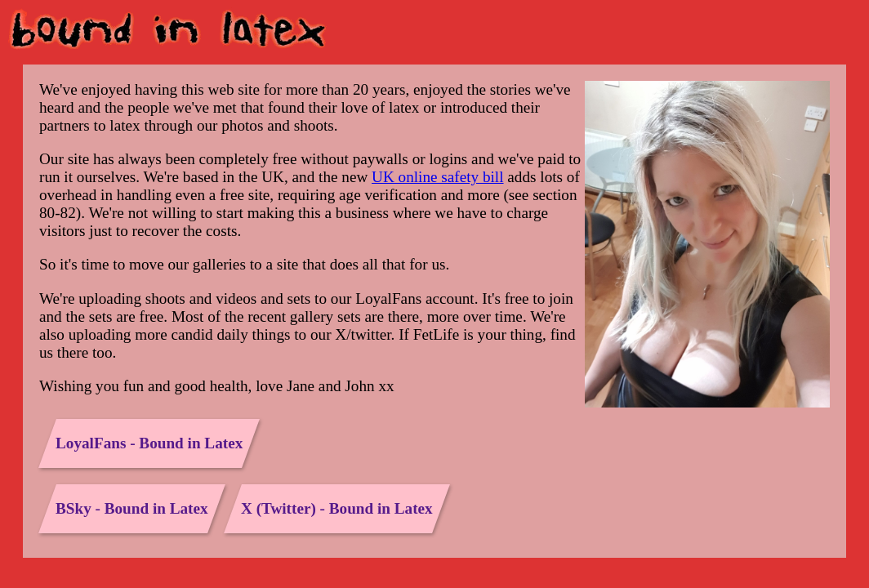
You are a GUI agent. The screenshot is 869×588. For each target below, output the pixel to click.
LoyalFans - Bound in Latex (149, 443)
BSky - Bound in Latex (132, 508)
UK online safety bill (437, 177)
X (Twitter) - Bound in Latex (337, 508)
